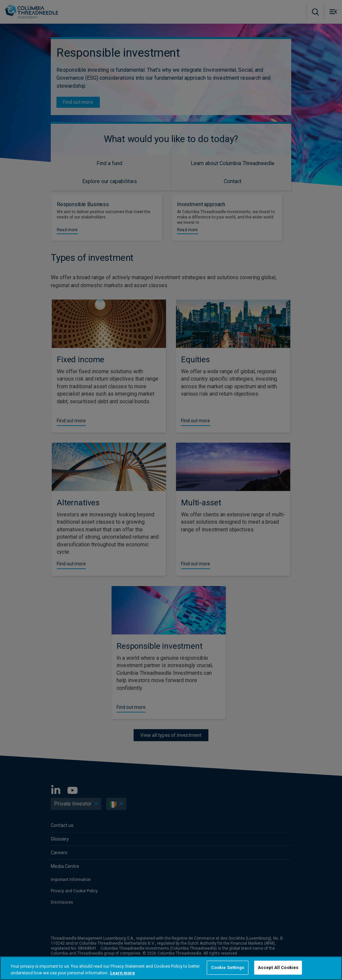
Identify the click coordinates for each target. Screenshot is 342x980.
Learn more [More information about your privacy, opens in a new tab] (123, 973)
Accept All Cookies (278, 967)
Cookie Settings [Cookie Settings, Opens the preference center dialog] (228, 967)
